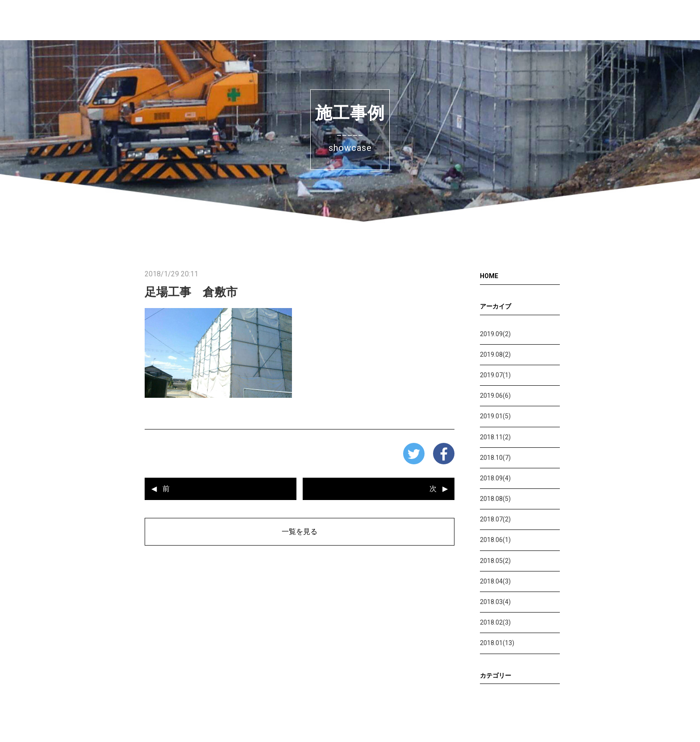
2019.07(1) (495, 375)
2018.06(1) (495, 540)
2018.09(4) (495, 478)
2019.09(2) (495, 334)
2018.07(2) (495, 519)
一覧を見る (300, 531)
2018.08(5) (495, 499)
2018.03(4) (495, 602)
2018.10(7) (495, 458)
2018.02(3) (495, 622)
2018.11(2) (495, 437)
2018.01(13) (497, 643)
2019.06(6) (495, 396)
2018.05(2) (495, 561)
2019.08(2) (495, 354)
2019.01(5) (495, 416)
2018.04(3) (495, 581)
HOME (489, 276)
